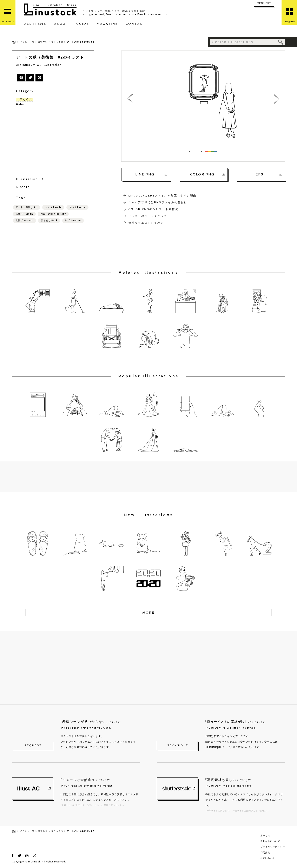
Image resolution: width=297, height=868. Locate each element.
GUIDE (83, 24)
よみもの (265, 835)
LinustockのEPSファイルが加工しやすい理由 (163, 196)
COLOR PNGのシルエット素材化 (153, 209)
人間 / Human (24, 214)
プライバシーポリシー (273, 847)
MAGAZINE (107, 24)
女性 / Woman (25, 221)
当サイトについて (270, 841)
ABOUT (61, 24)
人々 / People (53, 207)
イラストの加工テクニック (148, 216)
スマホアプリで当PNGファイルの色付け (158, 202)
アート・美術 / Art (27, 207)
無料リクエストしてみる (146, 223)
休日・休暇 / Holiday (53, 214)
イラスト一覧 (27, 42)
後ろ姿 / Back (49, 221)
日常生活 (43, 42)
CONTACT (136, 24)
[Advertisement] (55, 142)
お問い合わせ (268, 858)
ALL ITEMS (35, 24)
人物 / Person (77, 207)
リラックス (57, 42)
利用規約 (265, 853)
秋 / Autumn (73, 221)
